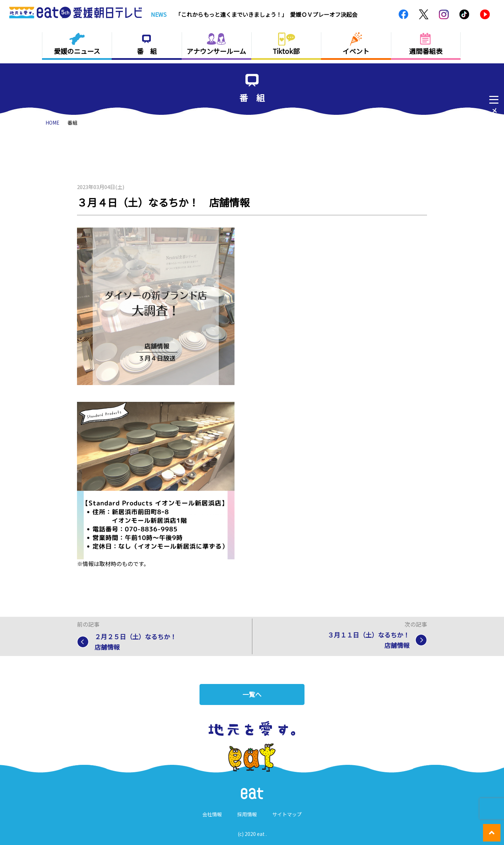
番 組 (147, 51)
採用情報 (247, 814)
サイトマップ (287, 814)
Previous (378, 14)
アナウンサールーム (216, 51)
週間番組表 (426, 51)
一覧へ (252, 694)
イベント (356, 51)
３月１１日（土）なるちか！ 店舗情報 (372, 640)
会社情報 (212, 814)
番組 (72, 123)
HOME (52, 123)
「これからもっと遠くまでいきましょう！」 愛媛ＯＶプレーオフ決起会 (266, 14)
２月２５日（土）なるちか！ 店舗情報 (139, 642)
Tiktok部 (286, 51)
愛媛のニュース (77, 51)
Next (386, 14)
